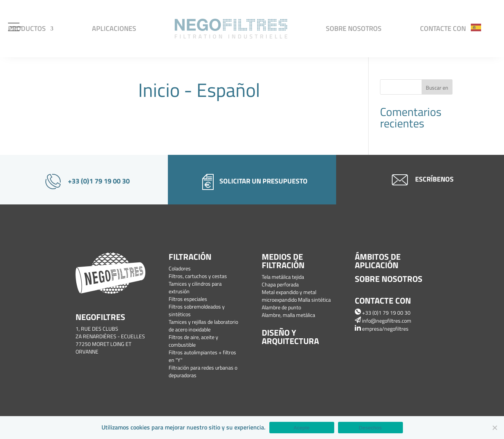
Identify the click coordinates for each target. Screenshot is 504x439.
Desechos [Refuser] (370, 428)
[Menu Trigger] (15, 26)
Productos (27, 28)
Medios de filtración (283, 261)
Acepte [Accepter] (302, 428)
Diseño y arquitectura (290, 337)
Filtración (190, 257)
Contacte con (443, 28)
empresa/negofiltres (382, 329)
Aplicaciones (114, 28)
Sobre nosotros (354, 28)
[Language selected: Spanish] (480, 27)
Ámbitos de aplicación (378, 261)
